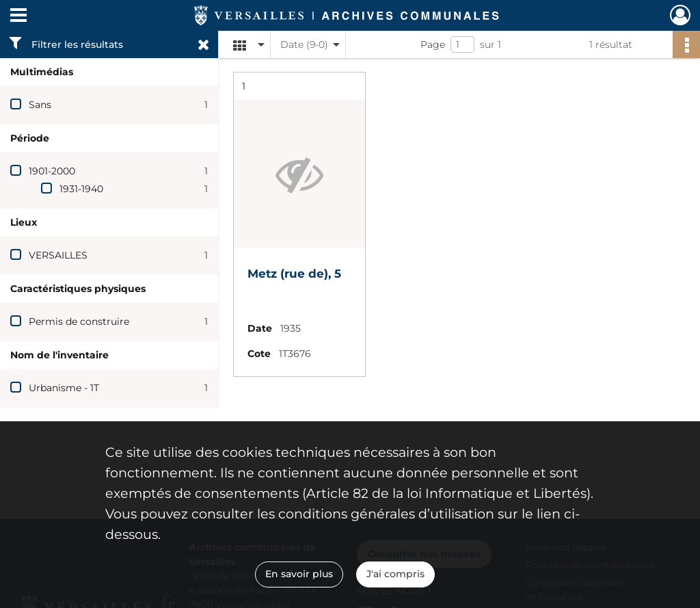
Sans (40, 105)
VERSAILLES (58, 255)
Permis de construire (79, 321)
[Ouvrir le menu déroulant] (18, 16)
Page (433, 44)
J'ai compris (395, 574)
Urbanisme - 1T (64, 388)
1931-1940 (81, 189)
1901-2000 (52, 171)
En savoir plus (299, 574)
